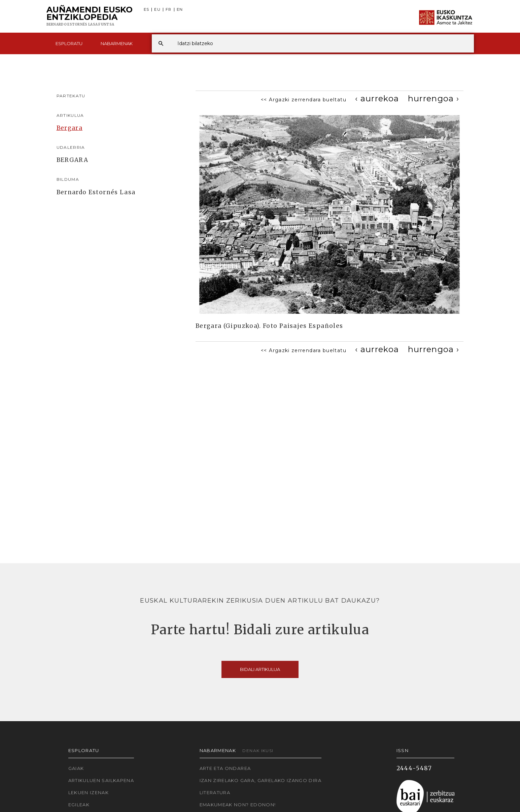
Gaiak (76, 768)
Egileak (79, 805)
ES (147, 10)
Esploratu (69, 43)
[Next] (434, 98)
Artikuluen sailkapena (101, 780)
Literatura (215, 792)
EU (157, 10)
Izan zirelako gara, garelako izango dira (261, 780)
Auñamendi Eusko (90, 16)
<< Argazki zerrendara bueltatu (304, 100)
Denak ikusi (258, 751)
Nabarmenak (117, 43)
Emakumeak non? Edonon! (238, 805)
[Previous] (377, 98)
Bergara (70, 128)
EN (180, 10)
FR (169, 10)
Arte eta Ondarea (225, 768)
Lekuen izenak (89, 792)
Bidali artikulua (260, 669)
